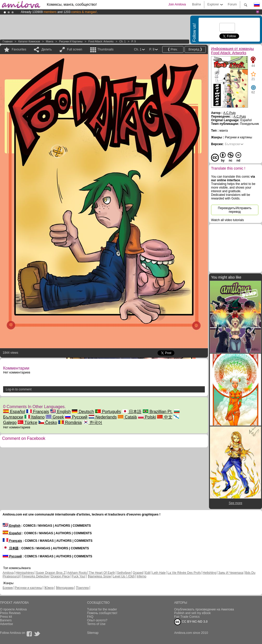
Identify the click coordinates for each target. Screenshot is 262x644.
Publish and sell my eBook (192, 613)
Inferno (142, 576)
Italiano (35, 417)
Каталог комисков (29, 41)
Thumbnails (106, 49)
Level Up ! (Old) (124, 576)
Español (14, 412)
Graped (138, 573)
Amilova (8, 573)
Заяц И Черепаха (231, 573)
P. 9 (134, 41)
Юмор (49, 588)
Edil (148, 573)
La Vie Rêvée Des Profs (184, 573)
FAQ (90, 617)
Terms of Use (96, 624)
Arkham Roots (77, 573)
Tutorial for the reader (102, 609)
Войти (197, 4)
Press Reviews (10, 613)
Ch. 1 (122, 41)
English (60, 412)
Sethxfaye (124, 573)
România (70, 423)
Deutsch (83, 412)
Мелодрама (65, 588)
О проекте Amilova (13, 609)
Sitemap (93, 633)
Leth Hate (159, 573)
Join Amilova (177, 4)
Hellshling (209, 573)
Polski (147, 417)
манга (50, 41)
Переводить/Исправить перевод (235, 210)
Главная (8, 41)
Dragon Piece (60, 576)
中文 (165, 417)
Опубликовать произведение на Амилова (204, 609)
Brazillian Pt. (158, 412)
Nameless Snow (100, 576)
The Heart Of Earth (102, 573)
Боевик (8, 588)
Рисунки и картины (71, 41)
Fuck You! (79, 576)
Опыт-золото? (97, 620)
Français (38, 412)
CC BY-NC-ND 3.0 (191, 622)
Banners (6, 620)
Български (232, 144)
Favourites (19, 49)
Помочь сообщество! (102, 613)
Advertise (6, 624)
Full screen (75, 49)
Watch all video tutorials (227, 220)
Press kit (6, 617)
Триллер (83, 588)
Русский (76, 417)
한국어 (93, 423)
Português (108, 412)
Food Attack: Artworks (101, 41)
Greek (55, 417)
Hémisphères (25, 573)
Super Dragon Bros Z (51, 573)
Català (127, 417)
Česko (48, 423)
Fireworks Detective (35, 576)
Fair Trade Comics (187, 617)
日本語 (132, 412)
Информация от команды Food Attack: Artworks (232, 51)
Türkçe (27, 423)
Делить (47, 49)
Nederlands (103, 417)
